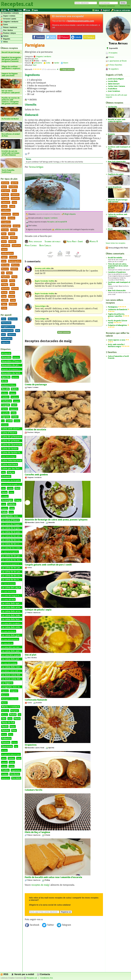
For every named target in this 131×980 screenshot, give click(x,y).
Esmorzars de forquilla (11, 480)
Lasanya (13, 257)
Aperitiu (15, 183)
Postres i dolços (8, 33)
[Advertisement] (64, 951)
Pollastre (6, 738)
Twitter (48, 925)
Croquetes (6, 222)
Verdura (5, 774)
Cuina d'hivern (9, 433)
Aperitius (15, 377)
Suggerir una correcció (77, 256)
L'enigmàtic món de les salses (17, 516)
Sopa (4, 296)
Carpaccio (6, 202)
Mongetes (15, 711)
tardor (55, 63)
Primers (15, 743)
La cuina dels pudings (9, 663)
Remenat (5, 289)
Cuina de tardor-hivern (13, 453)
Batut (4, 187)
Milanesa (15, 265)
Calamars (13, 393)
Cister (15, 417)
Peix (14, 730)
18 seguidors (112, 69)
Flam (4, 234)
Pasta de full (8, 723)
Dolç (3, 473)
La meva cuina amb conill (13, 671)
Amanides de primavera (14, 365)
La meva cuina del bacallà (15, 675)
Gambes (5, 508)
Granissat (16, 246)
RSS (4, 974)
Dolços (11, 472)
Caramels (15, 198)
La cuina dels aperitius (13, 603)
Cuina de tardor (10, 449)
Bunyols (5, 195)
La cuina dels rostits (12, 667)
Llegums (14, 691)
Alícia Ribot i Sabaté (73, 241)
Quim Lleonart (114, 84)
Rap (16, 747)
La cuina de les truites (13, 580)
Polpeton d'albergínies (118, 325)
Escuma (5, 230)
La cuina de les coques (13, 540)
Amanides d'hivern (11, 361)
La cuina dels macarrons (10, 639)
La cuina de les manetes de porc (17, 560)
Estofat (14, 230)
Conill (9, 421)
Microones (13, 319)
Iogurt (4, 257)
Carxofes (5, 413)
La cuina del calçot (11, 588)
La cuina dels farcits (9, 631)
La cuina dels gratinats (13, 635)
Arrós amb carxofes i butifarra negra (116, 345)
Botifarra (5, 393)
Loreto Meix (113, 81)
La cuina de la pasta (12, 532)
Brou (14, 191)
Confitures (6, 210)
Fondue (5, 238)
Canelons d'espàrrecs (117, 272)
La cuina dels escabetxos (12, 623)
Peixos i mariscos (9, 28)
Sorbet (12, 296)
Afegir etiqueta (69, 214)
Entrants (6, 476)
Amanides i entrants (10, 13)
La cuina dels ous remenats (13, 647)
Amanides (16, 358)
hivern (64, 63)
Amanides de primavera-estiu (12, 369)
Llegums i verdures (9, 22)
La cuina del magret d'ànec (12, 596)
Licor (4, 261)
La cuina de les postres (13, 572)
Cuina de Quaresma (12, 445)
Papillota (5, 277)
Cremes (5, 425)
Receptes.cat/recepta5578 (57, 222)
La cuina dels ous (7, 643)
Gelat (4, 242)
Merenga (5, 265)
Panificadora (7, 339)
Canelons (15, 195)
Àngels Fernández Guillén (44, 281)
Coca (14, 202)
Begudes (5, 39)
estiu (47, 63)
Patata (13, 727)
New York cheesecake (117, 291)
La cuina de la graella (12, 528)
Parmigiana (113, 307)
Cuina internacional (12, 460)
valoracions (52, 69)
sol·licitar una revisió (61, 229)
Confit (12, 206)
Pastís (4, 281)
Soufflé (5, 300)
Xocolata (16, 778)
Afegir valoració (67, 69)
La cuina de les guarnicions (15, 556)
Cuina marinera (10, 464)
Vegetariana (16, 770)
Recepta (4, 751)
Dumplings (6, 226)
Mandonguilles (15, 261)
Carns (4, 25)
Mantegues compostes (10, 699)
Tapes (4, 304)
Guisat (4, 249)
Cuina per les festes (12, 468)
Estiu (3, 489)
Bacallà (5, 389)
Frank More (113, 89)
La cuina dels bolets (12, 615)
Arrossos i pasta (8, 19)
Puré (12, 285)
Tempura (13, 304)
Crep (4, 218)
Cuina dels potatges (9, 457)
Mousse (5, 269)
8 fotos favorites (114, 65)
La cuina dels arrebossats (15, 607)
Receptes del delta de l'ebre (11, 755)
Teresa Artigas (36, 167)
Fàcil (17, 488)
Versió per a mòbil (23, 974)
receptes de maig (40, 885)
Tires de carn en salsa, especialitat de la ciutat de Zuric (118, 266)
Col (3, 421)
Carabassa (15, 397)
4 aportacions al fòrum (118, 61)
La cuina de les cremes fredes (15, 548)
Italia (4, 512)
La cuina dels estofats (13, 627)
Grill (3, 335)
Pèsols (4, 735)
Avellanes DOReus (9, 385)
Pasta (14, 277)
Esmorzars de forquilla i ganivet (13, 485)
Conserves (6, 214)
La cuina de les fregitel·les (10, 552)
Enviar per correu (50, 256)
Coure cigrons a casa (117, 340)
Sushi (13, 300)
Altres (4, 42)
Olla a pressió (7, 331)
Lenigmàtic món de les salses (16, 687)
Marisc (4, 703)
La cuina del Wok (8, 600)
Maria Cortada (31, 245)
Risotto (15, 289)
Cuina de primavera (12, 437)
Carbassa (7, 401)
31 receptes (112, 53)
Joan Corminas (114, 91)
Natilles (14, 269)
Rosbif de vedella (115, 258)
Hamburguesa (7, 253)
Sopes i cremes (8, 16)
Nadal (13, 715)
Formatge (5, 497)
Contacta (44, 974)
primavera (37, 63)
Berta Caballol (45, 245)
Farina (4, 492)
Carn (14, 405)
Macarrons (5, 695)
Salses (4, 36)
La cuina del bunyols (8, 584)
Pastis (5, 727)
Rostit (4, 293)
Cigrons (6, 417)
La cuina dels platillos (13, 651)
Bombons (13, 187)
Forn (4, 319)
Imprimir (60, 255)
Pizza (12, 281)
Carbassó (16, 401)
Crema (16, 214)
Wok (18, 331)
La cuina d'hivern (10, 520)
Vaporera (12, 335)
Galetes (14, 238)
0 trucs (110, 57)
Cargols (6, 405)
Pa (3, 273)
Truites (5, 770)
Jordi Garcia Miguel (116, 79)
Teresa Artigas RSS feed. (117, 248)
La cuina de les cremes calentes (18, 544)
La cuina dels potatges (13, 659)
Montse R (92, 241)
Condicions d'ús (47, 978)
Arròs (5, 381)
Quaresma (7, 746)
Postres (6, 742)
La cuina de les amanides (14, 536)
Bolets (15, 389)
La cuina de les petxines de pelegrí (19, 568)
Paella (9, 273)
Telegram (64, 925)
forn (36, 59)
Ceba (14, 413)
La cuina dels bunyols (13, 619)
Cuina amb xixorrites (12, 429)
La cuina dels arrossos (13, 611)
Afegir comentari (64, 332)
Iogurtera (6, 342)
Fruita (4, 505)
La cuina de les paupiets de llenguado (14, 564)
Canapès (5, 198)
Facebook (32, 925)
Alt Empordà (6, 354)
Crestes (11, 218)
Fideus (11, 493)
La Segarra (7, 683)
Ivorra (11, 512)
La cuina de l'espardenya (14, 524)
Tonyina (4, 767)
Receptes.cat (17, 4)
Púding (5, 285)
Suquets (4, 763)
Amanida (5, 183)
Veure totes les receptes (116, 243)
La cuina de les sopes (13, 576)
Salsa (12, 293)
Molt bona (5, 711)
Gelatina (12, 242)
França (18, 500)
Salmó (4, 759)
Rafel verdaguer (33, 241)
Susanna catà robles (52, 241)
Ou (19, 715)
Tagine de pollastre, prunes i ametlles (116, 315)
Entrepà (16, 226)
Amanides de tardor (12, 373)
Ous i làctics (7, 30)
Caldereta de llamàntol (118, 310)
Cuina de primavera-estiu (15, 441)
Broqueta (6, 191)
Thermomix (6, 323)
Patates (6, 730)
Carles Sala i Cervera (116, 86)
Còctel (4, 206)
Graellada (6, 246)
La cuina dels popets (11, 655)
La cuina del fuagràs (9, 592)
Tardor (12, 762)
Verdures (15, 774)
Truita (4, 308)
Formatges (7, 500)
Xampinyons (6, 778)
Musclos (5, 715)
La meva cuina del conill (14, 679)
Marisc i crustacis (11, 707)
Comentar (68, 255)
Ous (4, 719)
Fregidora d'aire (8, 327)
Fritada (12, 234)
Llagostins (5, 691)
